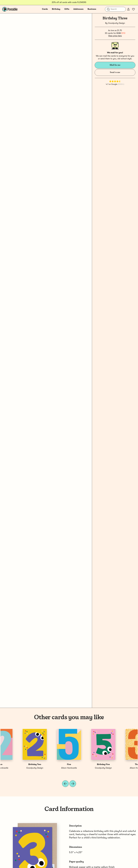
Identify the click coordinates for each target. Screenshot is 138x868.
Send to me (115, 72)
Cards (45, 9)
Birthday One (86, 764)
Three (18, 764)
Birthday (56, 9)
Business (92, 9)
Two (120, 764)
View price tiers (115, 36)
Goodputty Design (117, 23)
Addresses (78, 9)
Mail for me (115, 65)
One (52, 764)
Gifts (67, 9)
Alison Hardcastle (18, 768)
